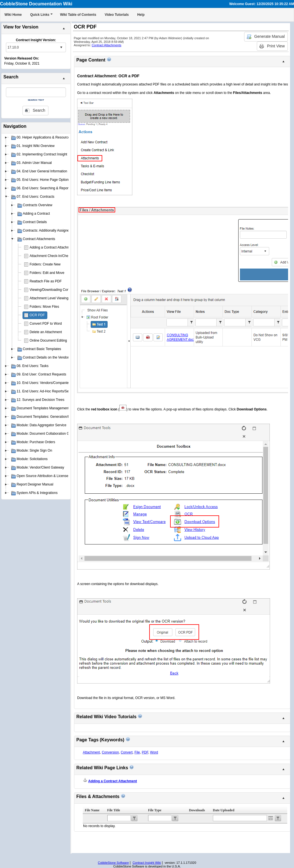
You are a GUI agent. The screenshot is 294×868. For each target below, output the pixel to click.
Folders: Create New (45, 264)
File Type (155, 810)
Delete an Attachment (46, 332)
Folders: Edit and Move (47, 273)
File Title (114, 810)
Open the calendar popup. (271, 818)
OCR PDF (37, 315)
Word (154, 752)
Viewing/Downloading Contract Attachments (62, 290)
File (137, 752)
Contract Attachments (107, 45)
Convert (127, 752)
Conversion (110, 752)
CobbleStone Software (113, 863)
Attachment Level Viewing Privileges (57, 298)
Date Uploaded (224, 810)
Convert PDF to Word (46, 324)
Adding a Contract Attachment (52, 247)
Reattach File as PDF (46, 281)
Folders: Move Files (44, 307)
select (61, 47)
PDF (145, 752)
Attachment (91, 752)
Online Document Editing (48, 340)
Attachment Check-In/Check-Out (54, 256)
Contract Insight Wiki (147, 863)
